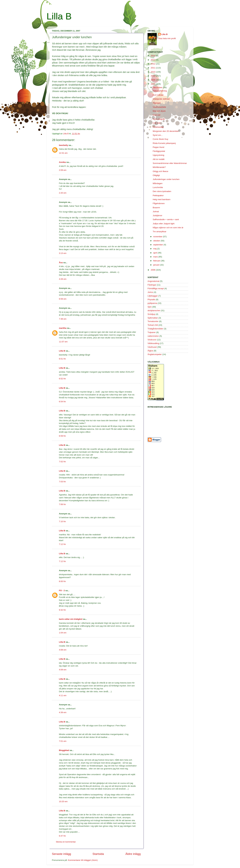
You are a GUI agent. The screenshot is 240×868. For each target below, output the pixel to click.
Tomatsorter (153, 321)
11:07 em (63, 342)
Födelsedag (158, 127)
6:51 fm (62, 359)
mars (156, 257)
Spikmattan (153, 318)
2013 (153, 60)
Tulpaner (152, 332)
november (158, 237)
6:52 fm (62, 379)
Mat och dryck (159, 111)
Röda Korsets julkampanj (164, 143)
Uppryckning (158, 155)
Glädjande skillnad (161, 99)
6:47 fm (62, 836)
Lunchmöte (158, 187)
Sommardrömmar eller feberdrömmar (170, 163)
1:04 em (63, 633)
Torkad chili (153, 325)
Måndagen (158, 183)
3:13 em (63, 253)
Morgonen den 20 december (166, 131)
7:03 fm (62, 482)
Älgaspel (157, 103)
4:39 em (63, 712)
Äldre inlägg (133, 854)
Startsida (98, 854)
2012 (153, 64)
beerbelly (63, 145)
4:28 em (63, 279)
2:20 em (63, 193)
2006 (153, 270)
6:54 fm (62, 402)
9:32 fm (62, 610)
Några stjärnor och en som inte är (168, 228)
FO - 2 (62, 591)
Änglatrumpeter (155, 354)
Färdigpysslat (159, 151)
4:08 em (63, 650)
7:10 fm (62, 521)
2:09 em (63, 170)
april (155, 253)
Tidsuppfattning (160, 91)
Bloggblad (64, 750)
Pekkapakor (158, 195)
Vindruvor (152, 340)
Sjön (150, 307)
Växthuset (152, 347)
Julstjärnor (157, 215)
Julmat (156, 212)
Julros (150, 292)
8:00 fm (62, 581)
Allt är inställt (159, 159)
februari (157, 261)
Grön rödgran (159, 119)
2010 (153, 72)
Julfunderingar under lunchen (166, 179)
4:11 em (63, 695)
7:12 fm (62, 544)
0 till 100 (157, 123)
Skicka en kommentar (66, 842)
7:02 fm (62, 462)
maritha (63, 328)
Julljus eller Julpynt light (164, 224)
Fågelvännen (159, 203)
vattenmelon (153, 336)
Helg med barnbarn (162, 199)
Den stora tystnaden (162, 191)
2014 (153, 56)
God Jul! (157, 115)
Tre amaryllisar (160, 232)
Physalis (151, 299)
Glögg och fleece (160, 171)
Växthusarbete (159, 107)
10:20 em (63, 801)
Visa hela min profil (167, 38)
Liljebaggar (153, 296)
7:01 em (63, 741)
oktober (157, 241)
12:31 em (63, 153)
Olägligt (156, 175)
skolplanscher (154, 310)
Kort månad (158, 95)
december (158, 87)
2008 (153, 80)
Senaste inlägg (61, 854)
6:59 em (63, 299)
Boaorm (156, 208)
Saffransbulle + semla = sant (166, 219)
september (158, 245)
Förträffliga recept (156, 288)
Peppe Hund (158, 147)
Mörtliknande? (159, 167)
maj (155, 249)
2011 (153, 68)
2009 (153, 76)
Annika (62, 162)
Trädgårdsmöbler (155, 329)
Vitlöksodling (153, 343)
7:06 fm (62, 504)
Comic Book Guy (160, 139)
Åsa (61, 263)
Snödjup (151, 314)
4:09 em (63, 670)
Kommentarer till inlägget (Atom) (83, 860)
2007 (153, 84)
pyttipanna (152, 303)
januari (157, 265)
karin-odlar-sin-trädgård (71, 619)
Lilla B (59, 16)
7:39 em (63, 319)
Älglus (150, 351)
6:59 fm (62, 436)
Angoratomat (153, 281)
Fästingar (152, 285)
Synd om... (158, 135)
